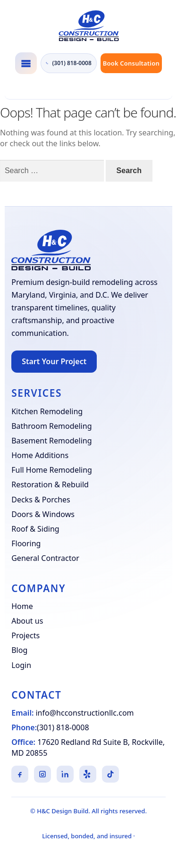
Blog (19, 650)
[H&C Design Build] (88, 26)
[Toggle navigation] (26, 63)
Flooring (26, 543)
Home (22, 606)
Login (21, 665)
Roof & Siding (35, 529)
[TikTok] (110, 774)
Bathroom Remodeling (51, 426)
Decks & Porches (41, 500)
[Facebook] (20, 774)
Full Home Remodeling (52, 470)
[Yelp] (88, 774)
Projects (25, 635)
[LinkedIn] (65, 774)
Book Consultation (131, 63)
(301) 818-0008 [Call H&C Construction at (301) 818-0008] (69, 63)
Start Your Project (54, 361)
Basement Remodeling (51, 441)
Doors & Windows (43, 514)
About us (27, 621)
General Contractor (45, 558)
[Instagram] (42, 774)
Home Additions (40, 455)
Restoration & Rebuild (50, 484)
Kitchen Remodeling (47, 411)
